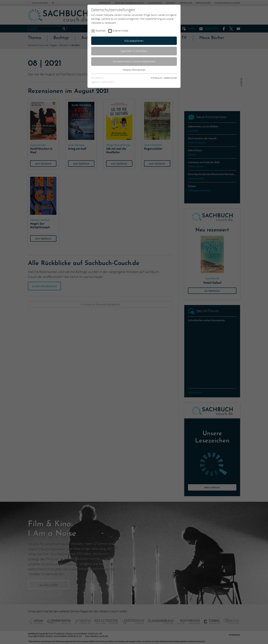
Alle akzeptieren (134, 41)
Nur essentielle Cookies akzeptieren (134, 61)
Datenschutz (170, 78)
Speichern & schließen (134, 51)
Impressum (156, 78)
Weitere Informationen (134, 70)
